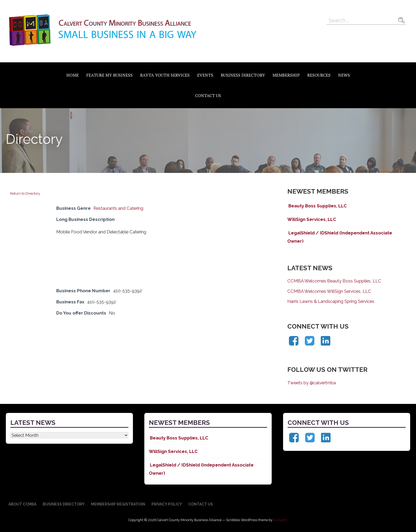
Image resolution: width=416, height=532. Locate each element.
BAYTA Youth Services (165, 75)
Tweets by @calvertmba (312, 383)
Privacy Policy (167, 504)
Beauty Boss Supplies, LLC (317, 206)
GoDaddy (280, 520)
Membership (286, 75)
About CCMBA (22, 504)
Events (205, 75)
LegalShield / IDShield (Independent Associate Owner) (340, 237)
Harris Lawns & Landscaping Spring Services (331, 301)
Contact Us (208, 95)
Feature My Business (109, 75)
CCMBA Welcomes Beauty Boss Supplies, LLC (334, 281)
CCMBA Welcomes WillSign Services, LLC (329, 291)
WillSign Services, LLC (312, 219)
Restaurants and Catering (118, 208)
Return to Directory (25, 193)
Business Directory (243, 75)
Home (73, 75)
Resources (319, 75)
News (344, 75)
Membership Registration (118, 504)
